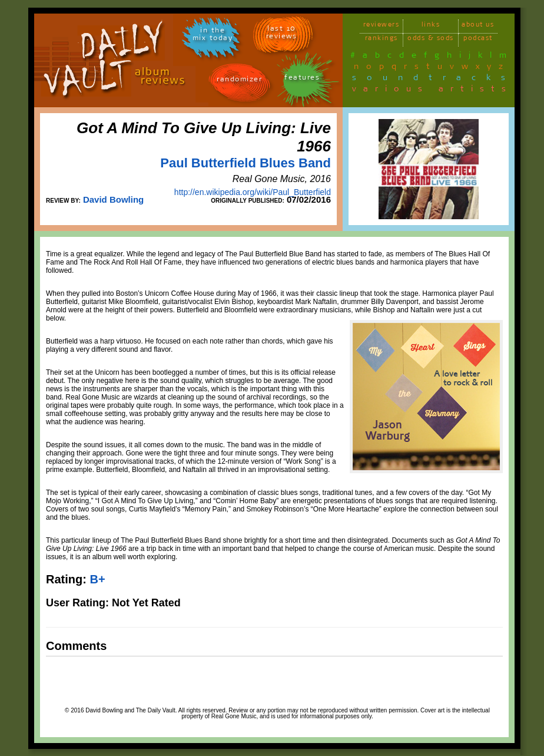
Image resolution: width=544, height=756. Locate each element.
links (431, 26)
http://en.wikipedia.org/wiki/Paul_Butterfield (253, 192)
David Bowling (113, 199)
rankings (382, 40)
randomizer (239, 81)
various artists (432, 91)
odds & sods (431, 40)
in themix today (213, 36)
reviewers (382, 26)
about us (478, 26)
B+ (97, 579)
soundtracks (434, 80)
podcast (478, 40)
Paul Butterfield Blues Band (246, 163)
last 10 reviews (282, 34)
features (302, 79)
